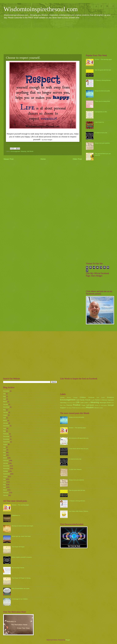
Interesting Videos (71, 403)
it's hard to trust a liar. (101, 133)
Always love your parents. (102, 143)
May (4, 396)
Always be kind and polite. (102, 91)
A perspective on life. (101, 112)
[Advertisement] (58, 36)
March (5, 402)
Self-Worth (30, 151)
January (6, 404)
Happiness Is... (16, 515)
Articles (62, 397)
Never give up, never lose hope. (21, 536)
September (6, 442)
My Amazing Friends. (18, 568)
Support (63, 408)
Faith (78, 400)
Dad (98, 397)
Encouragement (15, 151)
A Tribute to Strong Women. (103, 80)
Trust (74, 408)
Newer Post (9, 159)
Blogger (68, 640)
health (93, 400)
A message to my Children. (20, 599)
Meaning (24, 151)
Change (75, 397)
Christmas (91, 397)
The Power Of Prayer (18, 547)
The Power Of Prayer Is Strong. (21, 578)
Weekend (78, 408)
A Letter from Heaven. (75, 469)
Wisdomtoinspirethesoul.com (41, 9)
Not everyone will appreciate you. (79, 438)
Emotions (110, 397)
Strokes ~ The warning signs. (103, 59)
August (5, 415)
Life (78, 402)
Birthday (69, 398)
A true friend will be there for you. (79, 449)
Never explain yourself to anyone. (22, 557)
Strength (111, 405)
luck (89, 403)
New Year (63, 405)
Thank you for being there (102, 101)
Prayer (83, 405)
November (6, 439)
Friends (88, 400)
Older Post (77, 159)
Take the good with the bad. (103, 70)
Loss (82, 402)
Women (97, 408)
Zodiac (101, 408)
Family (82, 400)
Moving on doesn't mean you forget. (23, 526)
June (5, 428)
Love (86, 402)
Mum (113, 403)
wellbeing (83, 408)
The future (69, 408)
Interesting (63, 403)
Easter (103, 397)
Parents (69, 405)
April (5, 399)
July (4, 394)
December (6, 391)
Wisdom (90, 407)
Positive (77, 405)
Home (43, 159)
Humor (97, 400)
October (6, 471)
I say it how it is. (99, 122)
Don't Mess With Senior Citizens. (79, 511)
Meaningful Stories (105, 403)
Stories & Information (101, 405)
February (6, 434)
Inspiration (111, 400)
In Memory (104, 400)
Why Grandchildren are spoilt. (21, 588)
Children (83, 397)
